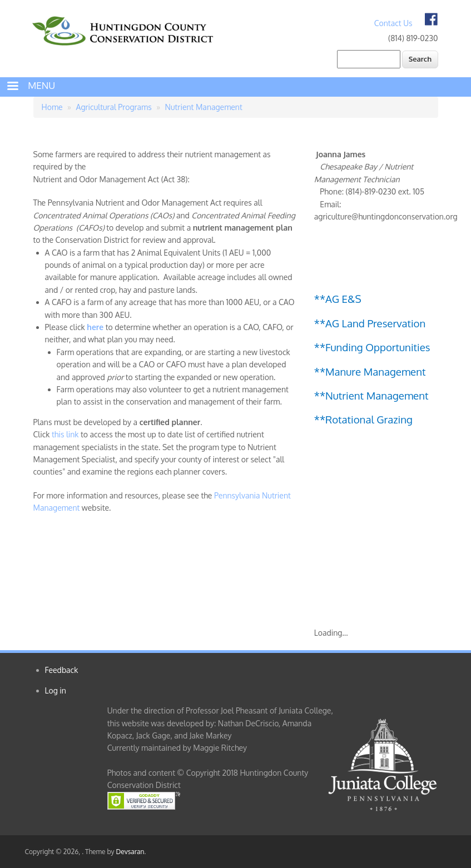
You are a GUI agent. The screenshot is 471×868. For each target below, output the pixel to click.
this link (65, 434)
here (95, 327)
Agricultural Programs (114, 107)
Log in (56, 690)
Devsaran (130, 852)
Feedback (62, 670)
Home (52, 107)
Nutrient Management (204, 107)
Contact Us (393, 23)
